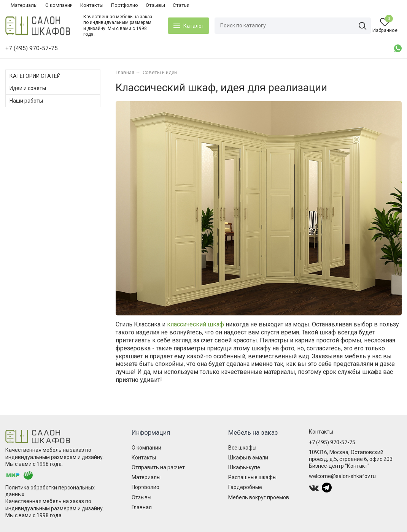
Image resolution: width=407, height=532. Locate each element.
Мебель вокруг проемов (259, 497)
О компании (59, 5)
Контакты (92, 5)
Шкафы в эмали (248, 458)
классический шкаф (196, 324)
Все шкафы (242, 448)
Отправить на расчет (158, 467)
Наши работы (26, 101)
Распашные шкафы (252, 477)
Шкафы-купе (244, 467)
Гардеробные (245, 487)
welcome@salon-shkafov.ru (342, 476)
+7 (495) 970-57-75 (332, 442)
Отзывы (155, 5)
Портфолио (125, 5)
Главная (142, 507)
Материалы (24, 5)
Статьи (181, 5)
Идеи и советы (28, 88)
